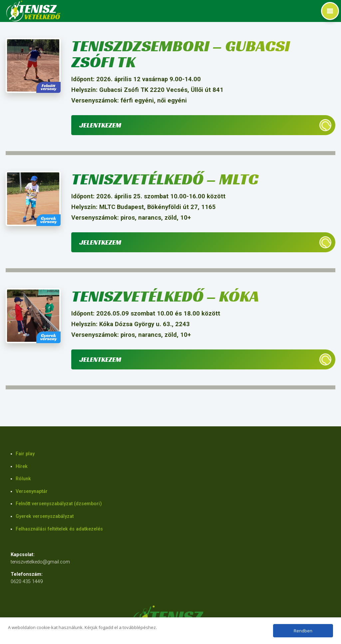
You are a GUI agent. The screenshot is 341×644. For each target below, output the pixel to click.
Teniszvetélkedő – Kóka (165, 296)
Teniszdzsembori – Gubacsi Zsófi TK (181, 54)
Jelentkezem (100, 125)
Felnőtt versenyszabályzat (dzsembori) (59, 504)
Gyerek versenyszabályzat (45, 516)
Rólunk (23, 479)
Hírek (22, 466)
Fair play (25, 454)
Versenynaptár (32, 491)
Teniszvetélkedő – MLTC (165, 179)
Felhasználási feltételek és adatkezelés (59, 529)
